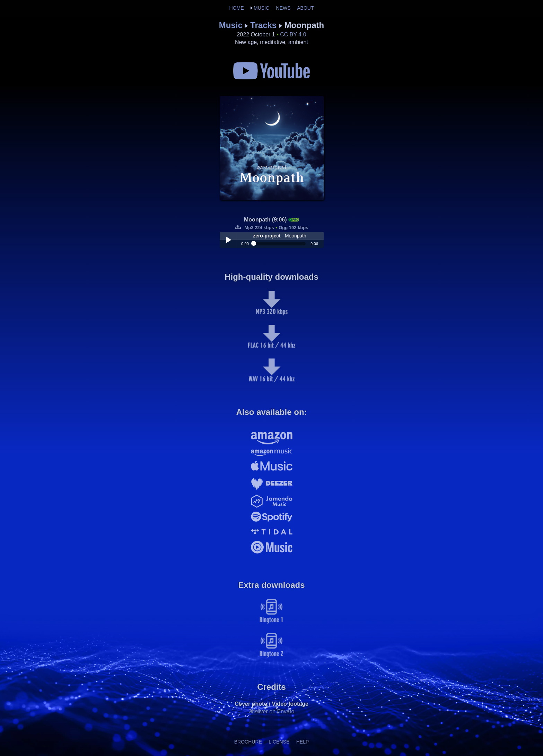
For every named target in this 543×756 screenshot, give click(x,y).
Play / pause (228, 240)
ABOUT (305, 8)
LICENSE (279, 742)
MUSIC (261, 8)
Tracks (263, 25)
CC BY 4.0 (293, 34)
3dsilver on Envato (272, 711)
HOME (237, 8)
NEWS (283, 8)
